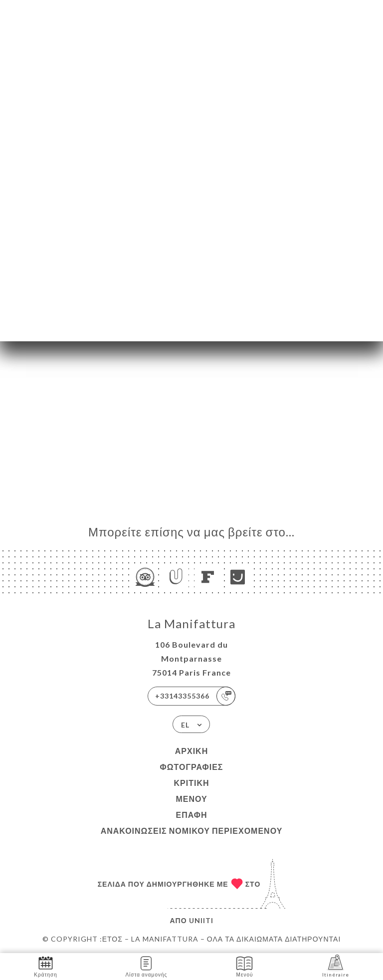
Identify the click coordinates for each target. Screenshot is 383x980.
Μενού (191, 799)
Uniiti (201, 920)
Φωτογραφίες (192, 767)
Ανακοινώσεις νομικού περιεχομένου (192, 831)
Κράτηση (45, 966)
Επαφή (191, 815)
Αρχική (191, 751)
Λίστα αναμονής (146, 966)
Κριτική (191, 783)
